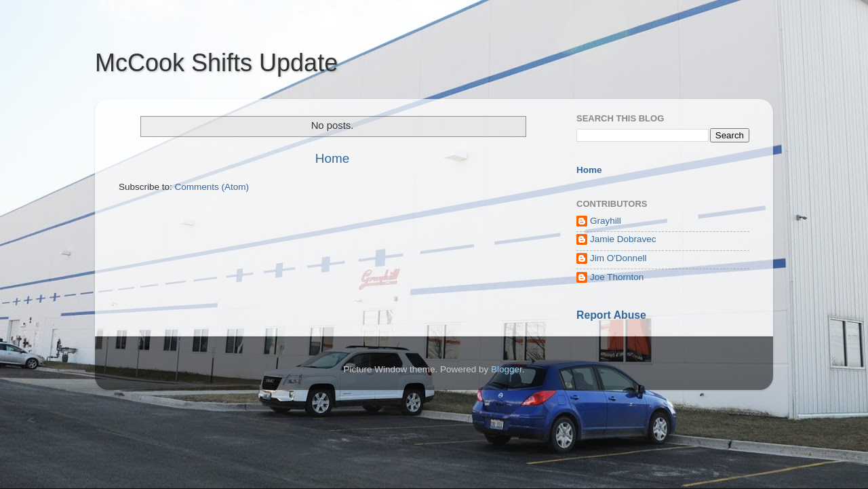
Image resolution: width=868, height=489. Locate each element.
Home (332, 158)
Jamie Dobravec (623, 239)
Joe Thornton (617, 277)
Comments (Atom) (212, 187)
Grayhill (606, 221)
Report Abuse (611, 315)
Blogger (507, 369)
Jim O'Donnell (618, 258)
